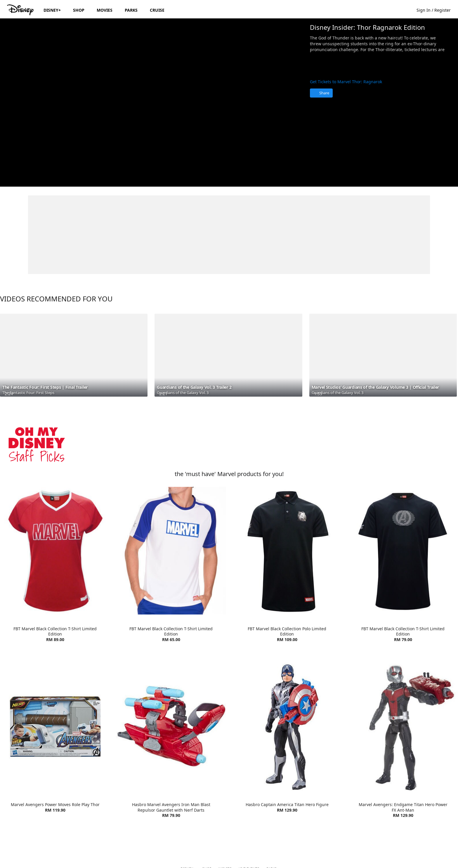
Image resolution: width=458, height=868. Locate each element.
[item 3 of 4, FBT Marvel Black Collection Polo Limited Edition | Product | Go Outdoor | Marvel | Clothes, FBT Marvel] (287, 551)
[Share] (321, 93)
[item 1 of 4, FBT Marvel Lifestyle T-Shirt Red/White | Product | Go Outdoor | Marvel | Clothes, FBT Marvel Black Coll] (55, 551)
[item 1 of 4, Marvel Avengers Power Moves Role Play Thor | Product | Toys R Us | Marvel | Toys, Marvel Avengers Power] (55, 727)
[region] (153, 103)
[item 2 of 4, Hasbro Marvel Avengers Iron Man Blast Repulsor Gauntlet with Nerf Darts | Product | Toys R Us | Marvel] (171, 727)
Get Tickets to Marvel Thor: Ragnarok (346, 82)
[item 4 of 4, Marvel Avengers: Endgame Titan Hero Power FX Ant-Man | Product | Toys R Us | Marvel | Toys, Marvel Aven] (403, 727)
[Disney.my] (21, 10)
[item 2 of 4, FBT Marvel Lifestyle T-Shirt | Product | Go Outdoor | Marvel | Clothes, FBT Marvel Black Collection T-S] (171, 551)
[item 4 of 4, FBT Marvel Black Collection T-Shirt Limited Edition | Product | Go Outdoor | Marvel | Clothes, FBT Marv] (403, 551)
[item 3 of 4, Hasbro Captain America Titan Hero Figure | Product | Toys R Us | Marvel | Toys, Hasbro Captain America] (287, 727)
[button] (437, 10)
